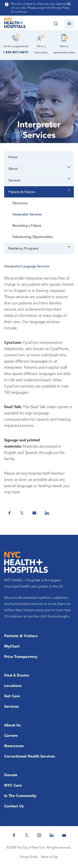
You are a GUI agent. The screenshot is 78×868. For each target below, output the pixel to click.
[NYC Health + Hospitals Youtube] (64, 835)
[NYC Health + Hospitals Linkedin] (52, 835)
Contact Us (14, 806)
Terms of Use (49, 857)
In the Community (20, 796)
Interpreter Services (27, 215)
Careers (11, 736)
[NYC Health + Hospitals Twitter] (27, 835)
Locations (13, 686)
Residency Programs (23, 249)
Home (13, 157)
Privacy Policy (29, 857)
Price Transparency (21, 657)
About (13, 169)
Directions (20, 203)
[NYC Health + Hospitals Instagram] (39, 835)
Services (14, 181)
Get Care (12, 696)
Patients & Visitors (22, 192)
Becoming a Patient (27, 226)
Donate (11, 775)
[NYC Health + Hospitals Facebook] (14, 835)
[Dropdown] (69, 168)
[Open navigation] (69, 24)
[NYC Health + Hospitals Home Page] (15, 24)
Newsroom (14, 746)
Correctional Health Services (30, 757)
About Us (12, 725)
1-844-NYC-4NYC (16, 53)
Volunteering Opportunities (33, 237)
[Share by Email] (34, 513)
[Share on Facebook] (9, 513)
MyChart (12, 646)
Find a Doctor (17, 676)
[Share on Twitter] (22, 513)
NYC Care (13, 786)
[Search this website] (56, 24)
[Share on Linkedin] (47, 513)
